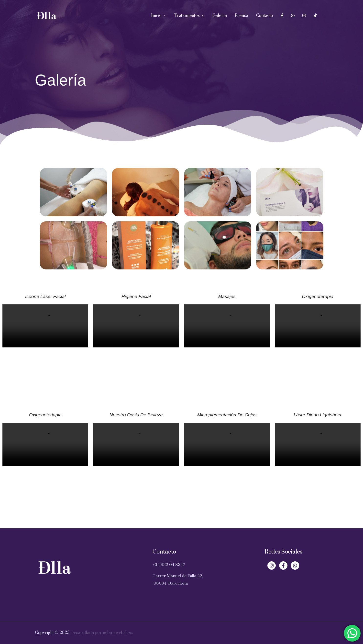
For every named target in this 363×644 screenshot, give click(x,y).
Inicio (156, 16)
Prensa (241, 16)
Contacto (264, 16)
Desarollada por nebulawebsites (101, 633)
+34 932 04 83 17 (169, 565)
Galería (220, 16)
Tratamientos (187, 16)
